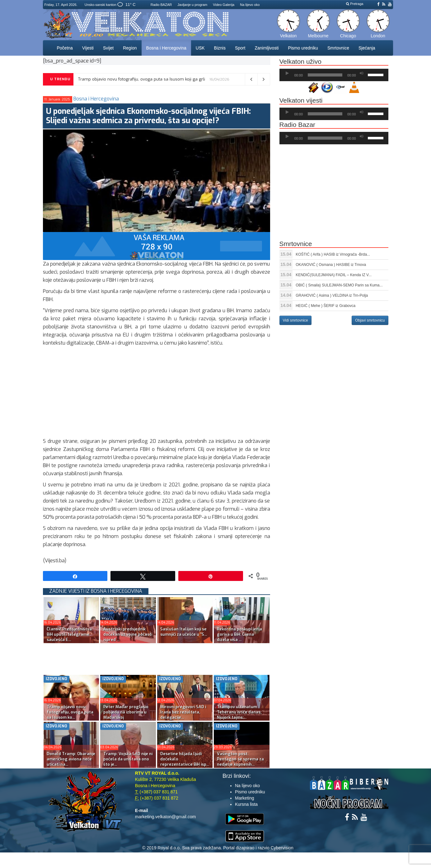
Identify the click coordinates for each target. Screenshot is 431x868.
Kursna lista (246, 804)
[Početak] (287, 73)
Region (130, 48)
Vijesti (88, 48)
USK (200, 48)
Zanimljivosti (267, 48)
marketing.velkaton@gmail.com (166, 817)
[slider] (325, 75)
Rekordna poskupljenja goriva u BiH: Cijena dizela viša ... (239, 634)
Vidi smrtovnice (295, 320)
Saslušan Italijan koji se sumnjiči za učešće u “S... (184, 632)
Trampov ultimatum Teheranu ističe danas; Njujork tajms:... (239, 712)
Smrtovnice (338, 48)
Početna (65, 48)
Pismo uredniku (303, 48)
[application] (334, 75)
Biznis (220, 48)
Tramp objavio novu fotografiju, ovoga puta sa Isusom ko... (70, 712)
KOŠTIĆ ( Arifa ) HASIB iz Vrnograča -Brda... (333, 254)
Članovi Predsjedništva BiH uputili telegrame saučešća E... (69, 634)
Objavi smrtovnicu (370, 320)
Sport (240, 48)
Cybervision (282, 848)
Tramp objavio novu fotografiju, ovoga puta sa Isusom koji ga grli (142, 79)
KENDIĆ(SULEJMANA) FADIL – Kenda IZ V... (334, 275)
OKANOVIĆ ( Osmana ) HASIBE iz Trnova (331, 265)
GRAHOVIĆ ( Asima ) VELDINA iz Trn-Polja (332, 295)
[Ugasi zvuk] (362, 73)
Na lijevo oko (250, 5)
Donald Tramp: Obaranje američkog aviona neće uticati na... (71, 759)
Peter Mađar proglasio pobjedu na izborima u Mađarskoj (126, 712)
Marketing (244, 798)
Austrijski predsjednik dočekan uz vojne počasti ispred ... (128, 634)
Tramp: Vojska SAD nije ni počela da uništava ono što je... (128, 759)
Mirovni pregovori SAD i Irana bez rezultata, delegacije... (183, 712)
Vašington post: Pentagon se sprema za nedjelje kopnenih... (240, 759)
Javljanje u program (192, 5)
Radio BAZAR (161, 5)
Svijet (108, 48)
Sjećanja (367, 48)
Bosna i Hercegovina (166, 48)
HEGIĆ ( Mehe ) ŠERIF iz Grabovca (326, 306)
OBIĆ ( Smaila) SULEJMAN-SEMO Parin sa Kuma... (339, 285)
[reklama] (157, 246)
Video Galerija (224, 5)
